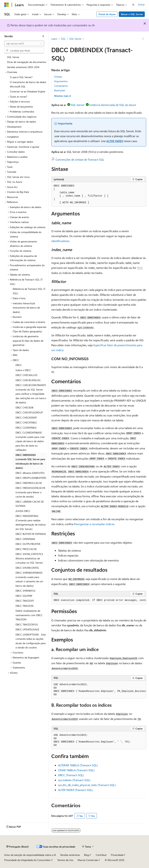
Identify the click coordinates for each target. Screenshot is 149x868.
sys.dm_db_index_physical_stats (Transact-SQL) (87, 785)
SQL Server (75, 39)
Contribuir (101, 855)
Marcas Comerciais (88, 860)
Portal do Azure (107, 14)
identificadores (60, 241)
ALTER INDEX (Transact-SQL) (75, 790)
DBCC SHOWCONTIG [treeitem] (27, 568)
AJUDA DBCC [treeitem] (23, 511)
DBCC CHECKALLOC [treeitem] (27, 375)
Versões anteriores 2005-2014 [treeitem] (23, 67)
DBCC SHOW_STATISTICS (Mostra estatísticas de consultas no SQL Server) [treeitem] (29, 558)
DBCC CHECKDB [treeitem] (24, 407)
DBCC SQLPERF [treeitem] (24, 596)
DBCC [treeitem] (19, 365)
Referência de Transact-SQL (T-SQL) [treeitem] (29, 291)
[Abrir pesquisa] (133, 5)
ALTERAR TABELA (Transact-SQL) (78, 765)
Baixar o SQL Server (132, 14)
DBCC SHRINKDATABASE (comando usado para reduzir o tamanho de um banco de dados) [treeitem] (29, 579)
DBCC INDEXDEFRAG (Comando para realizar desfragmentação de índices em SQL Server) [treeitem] (31, 522)
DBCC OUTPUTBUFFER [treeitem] (28, 544)
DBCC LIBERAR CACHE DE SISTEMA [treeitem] (30, 504)
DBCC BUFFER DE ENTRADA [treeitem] (31, 534)
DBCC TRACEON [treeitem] (24, 606)
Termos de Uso (65, 860)
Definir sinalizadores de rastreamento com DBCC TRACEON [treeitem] (29, 615)
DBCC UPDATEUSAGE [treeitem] (27, 629)
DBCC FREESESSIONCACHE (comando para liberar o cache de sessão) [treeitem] (30, 492)
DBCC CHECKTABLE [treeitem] (26, 422)
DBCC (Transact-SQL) (71, 775)
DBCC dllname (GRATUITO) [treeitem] (30, 473)
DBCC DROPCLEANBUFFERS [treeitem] (31, 478)
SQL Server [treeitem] (13, 57)
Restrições (60, 90)
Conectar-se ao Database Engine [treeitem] (28, 91)
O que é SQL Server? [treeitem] (21, 77)
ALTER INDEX (115, 141)
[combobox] (24, 44)
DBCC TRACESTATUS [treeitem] (27, 624)
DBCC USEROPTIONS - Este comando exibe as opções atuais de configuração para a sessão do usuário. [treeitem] (31, 641)
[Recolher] (43, 36)
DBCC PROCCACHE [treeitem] (26, 549)
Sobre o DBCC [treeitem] (23, 370)
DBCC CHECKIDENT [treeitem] (26, 418)
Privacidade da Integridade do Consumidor (27, 860)
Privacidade (117, 855)
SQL (63, 39)
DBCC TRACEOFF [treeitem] (25, 601)
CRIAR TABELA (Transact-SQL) (76, 770)
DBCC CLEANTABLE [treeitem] (26, 428)
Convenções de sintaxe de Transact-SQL (80, 159)
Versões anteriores (70, 855)
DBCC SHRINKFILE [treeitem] (25, 591)
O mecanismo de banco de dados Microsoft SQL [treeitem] (28, 84)
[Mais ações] (143, 39)
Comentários (61, 86)
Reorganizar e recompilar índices (94, 524)
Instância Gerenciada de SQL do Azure (113, 105)
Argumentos (61, 81)
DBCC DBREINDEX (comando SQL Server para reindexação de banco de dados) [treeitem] (30, 461)
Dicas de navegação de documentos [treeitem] (27, 62)
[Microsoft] (7, 5)
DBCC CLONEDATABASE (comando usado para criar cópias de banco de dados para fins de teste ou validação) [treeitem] (30, 441)
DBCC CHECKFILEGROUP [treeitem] (29, 412)
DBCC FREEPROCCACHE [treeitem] (29, 483)
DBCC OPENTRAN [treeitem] (25, 539)
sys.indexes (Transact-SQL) (74, 780)
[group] (99, 600)
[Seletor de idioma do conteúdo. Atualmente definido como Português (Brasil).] (18, 847)
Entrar (142, 4)
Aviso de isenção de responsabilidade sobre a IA (30, 855)
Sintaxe (58, 77)
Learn (54, 39)
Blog (86, 855)
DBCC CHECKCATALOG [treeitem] (28, 380)
